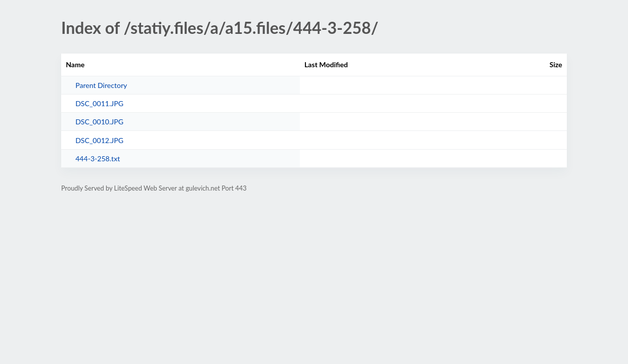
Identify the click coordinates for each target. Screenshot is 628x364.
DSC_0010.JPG (99, 122)
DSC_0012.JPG (99, 140)
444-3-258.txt (98, 158)
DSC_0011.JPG (99, 103)
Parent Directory (101, 85)
